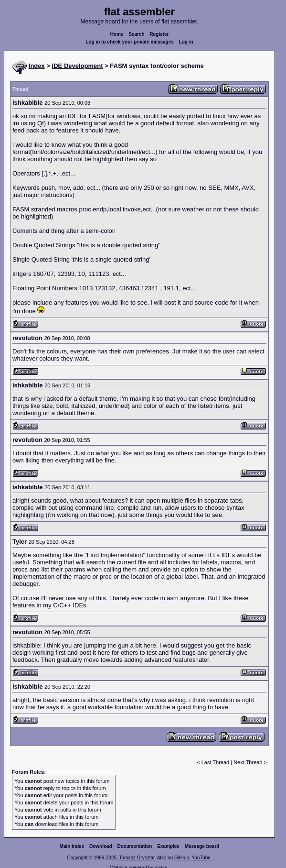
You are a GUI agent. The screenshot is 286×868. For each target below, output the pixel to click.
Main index (72, 846)
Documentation (135, 846)
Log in (186, 42)
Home (117, 34)
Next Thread (249, 762)
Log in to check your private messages (130, 42)
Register (159, 34)
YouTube (201, 858)
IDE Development (78, 66)
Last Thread (216, 762)
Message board (202, 846)
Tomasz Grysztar (137, 858)
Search (136, 34)
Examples (168, 846)
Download (101, 846)
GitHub (182, 858)
